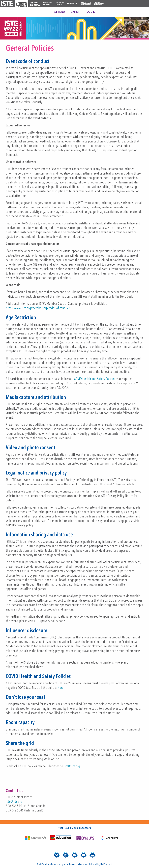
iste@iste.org (72, 766)
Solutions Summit (60, 4)
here (61, 688)
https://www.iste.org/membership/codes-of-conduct (38, 308)
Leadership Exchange (48, 4)
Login (91, 12)
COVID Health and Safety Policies (95, 379)
